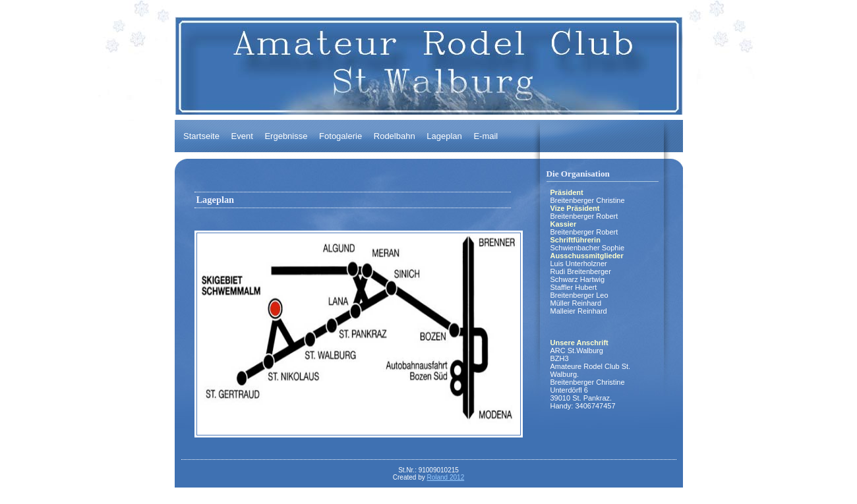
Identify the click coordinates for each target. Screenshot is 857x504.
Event (242, 136)
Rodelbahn (395, 136)
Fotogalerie (340, 136)
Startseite (201, 136)
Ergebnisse (286, 136)
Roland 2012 (445, 477)
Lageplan (444, 136)
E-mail (486, 136)
